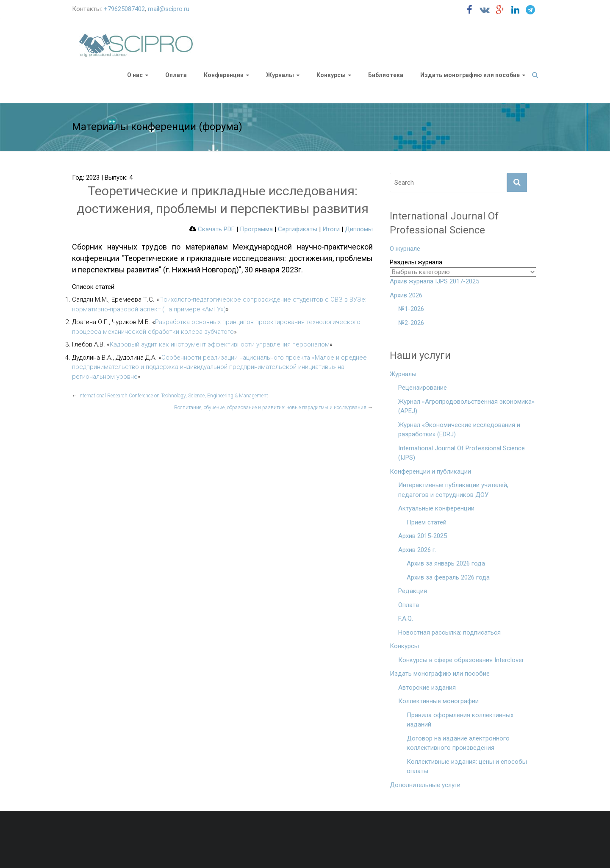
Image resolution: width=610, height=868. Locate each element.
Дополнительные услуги (425, 785)
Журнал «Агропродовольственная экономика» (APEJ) (466, 406)
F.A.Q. (406, 618)
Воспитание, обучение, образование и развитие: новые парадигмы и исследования (273, 408)
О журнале (405, 249)
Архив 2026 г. (417, 550)
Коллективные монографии (438, 701)
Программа (256, 229)
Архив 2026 (406, 295)
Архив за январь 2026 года (446, 563)
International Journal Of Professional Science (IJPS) (462, 453)
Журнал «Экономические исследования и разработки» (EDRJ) (459, 430)
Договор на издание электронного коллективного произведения (458, 743)
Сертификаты (298, 229)
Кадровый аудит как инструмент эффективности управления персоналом (220, 344)
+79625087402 (124, 9)
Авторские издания (427, 688)
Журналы (280, 75)
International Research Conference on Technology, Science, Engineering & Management (170, 396)
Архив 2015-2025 (423, 536)
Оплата (176, 75)
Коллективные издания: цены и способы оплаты (467, 767)
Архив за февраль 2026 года (448, 577)
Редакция (413, 591)
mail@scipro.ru (169, 9)
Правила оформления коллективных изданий (460, 720)
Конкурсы (331, 75)
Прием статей (427, 522)
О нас (135, 75)
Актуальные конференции (436, 508)
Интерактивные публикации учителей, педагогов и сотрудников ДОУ (453, 490)
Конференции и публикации (430, 471)
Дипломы (359, 229)
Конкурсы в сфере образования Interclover (461, 660)
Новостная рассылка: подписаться (449, 632)
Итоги (331, 229)
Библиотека (386, 75)
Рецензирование (423, 388)
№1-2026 (411, 309)
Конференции (224, 75)
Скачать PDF (212, 229)
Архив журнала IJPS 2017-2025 (434, 281)
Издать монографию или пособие (470, 75)
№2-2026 (411, 323)
